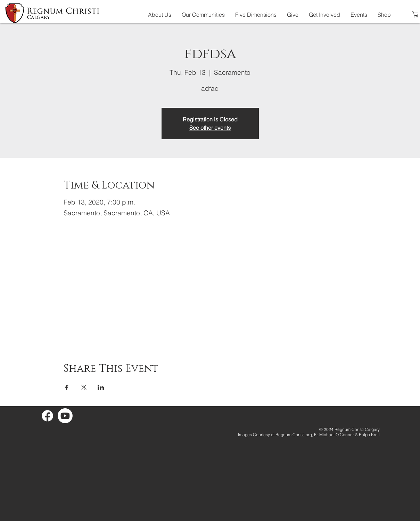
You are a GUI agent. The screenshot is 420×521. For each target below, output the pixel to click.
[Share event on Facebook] (67, 387)
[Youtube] (65, 416)
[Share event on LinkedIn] (101, 387)
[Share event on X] (84, 387)
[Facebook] (47, 416)
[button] (160, 15)
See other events (210, 128)
